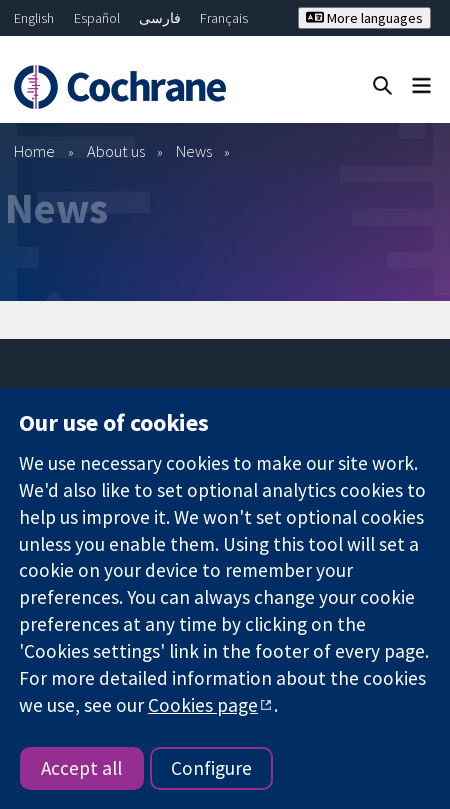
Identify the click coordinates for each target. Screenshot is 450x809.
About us (116, 151)
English (34, 18)
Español (97, 18)
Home (34, 151)
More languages (364, 18)
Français (224, 18)
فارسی (160, 18)
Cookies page (203, 705)
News (194, 151)
